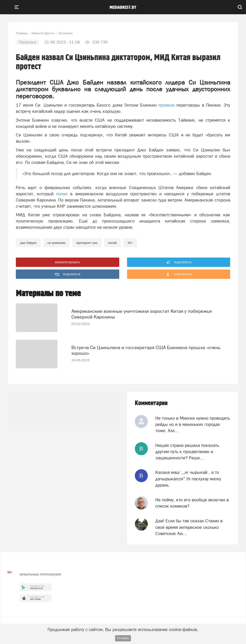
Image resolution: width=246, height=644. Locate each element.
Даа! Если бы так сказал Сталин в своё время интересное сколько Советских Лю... (189, 527)
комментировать (67, 262)
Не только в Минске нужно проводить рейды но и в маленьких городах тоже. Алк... (193, 424)
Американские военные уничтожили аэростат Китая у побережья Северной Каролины (142, 314)
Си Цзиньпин (56, 243)
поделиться (179, 262)
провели (167, 105)
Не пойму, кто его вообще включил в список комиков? (192, 503)
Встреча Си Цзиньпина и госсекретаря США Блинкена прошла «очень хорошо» (146, 350)
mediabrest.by (123, 8)
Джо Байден (28, 243)
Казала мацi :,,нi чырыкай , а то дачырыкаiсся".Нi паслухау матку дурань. (188, 479)
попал (62, 194)
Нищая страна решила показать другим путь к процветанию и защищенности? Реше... (187, 452)
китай (112, 243)
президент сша (87, 243)
